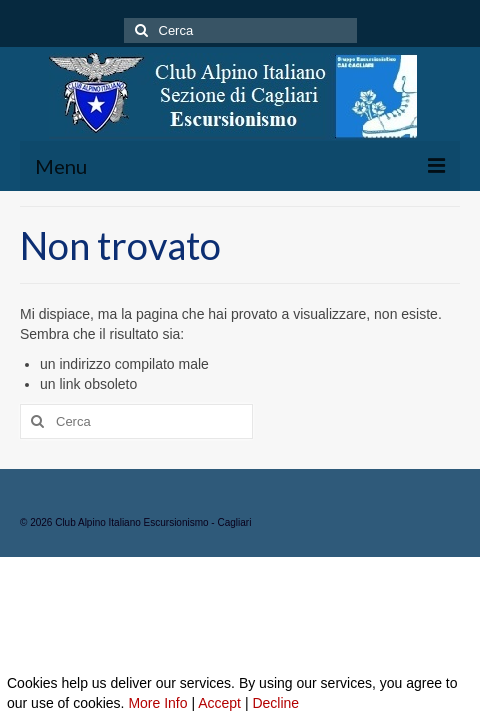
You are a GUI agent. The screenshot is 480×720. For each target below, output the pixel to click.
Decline (275, 703)
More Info (157, 703)
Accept (219, 703)
